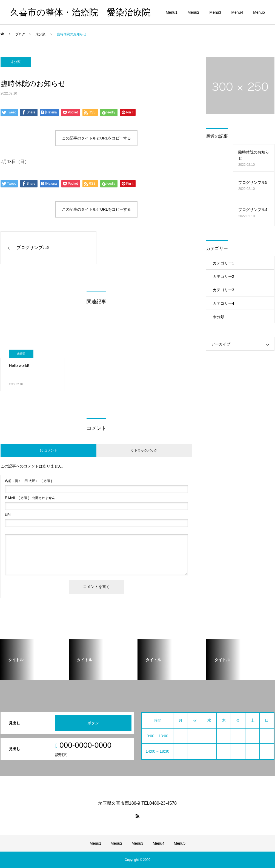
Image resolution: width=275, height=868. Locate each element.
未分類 (16, 62)
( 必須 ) (28, 481)
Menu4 (237, 12)
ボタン (93, 723)
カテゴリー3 (224, 290)
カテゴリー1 (224, 263)
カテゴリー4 (224, 303)
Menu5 (259, 12)
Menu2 (194, 12)
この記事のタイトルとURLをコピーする (96, 138)
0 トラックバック (144, 450)
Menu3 (215, 12)
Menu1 (172, 12)
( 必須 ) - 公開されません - (31, 498)
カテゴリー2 (224, 276)
